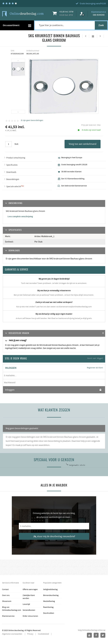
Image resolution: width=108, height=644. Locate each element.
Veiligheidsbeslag (50, 589)
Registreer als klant (95, 368)
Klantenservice (8, 616)
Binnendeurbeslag (51, 595)
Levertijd (26, 604)
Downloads (11, 172)
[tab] (54, 333)
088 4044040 (99, 15)
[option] (18, 69)
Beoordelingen (13, 179)
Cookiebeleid (43, 634)
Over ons (6, 595)
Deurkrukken (49, 613)
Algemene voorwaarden (12, 634)
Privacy (30, 634)
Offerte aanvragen (30, 589)
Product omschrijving (16, 158)
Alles (93, 36)
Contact (5, 589)
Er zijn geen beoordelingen (32, 120)
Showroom (7, 601)
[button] (54, 333)
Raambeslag (48, 607)
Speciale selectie (14, 187)
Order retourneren (30, 616)
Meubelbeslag (49, 601)
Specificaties (12, 165)
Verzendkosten (29, 610)
